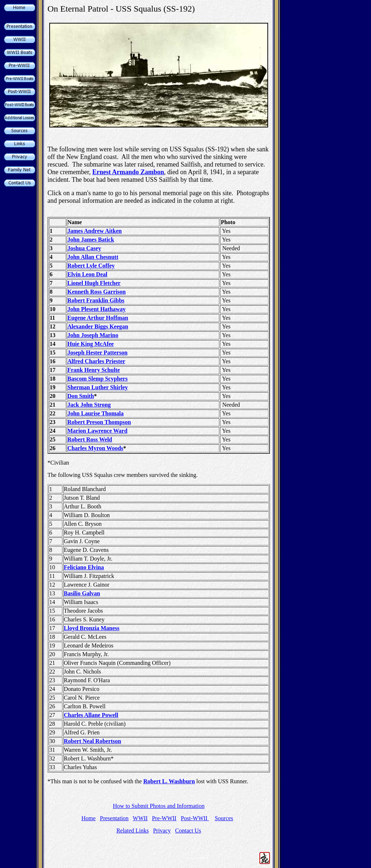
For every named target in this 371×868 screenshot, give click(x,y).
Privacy (162, 831)
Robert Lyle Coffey (91, 266)
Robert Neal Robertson (92, 741)
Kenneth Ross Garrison (97, 292)
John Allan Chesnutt (93, 257)
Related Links (132, 831)
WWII (140, 818)
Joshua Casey (84, 248)
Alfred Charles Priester (96, 361)
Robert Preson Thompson (99, 422)
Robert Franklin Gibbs (96, 300)
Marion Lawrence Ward (97, 431)
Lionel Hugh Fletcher (94, 283)
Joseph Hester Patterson (97, 353)
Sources (224, 818)
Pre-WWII (164, 818)
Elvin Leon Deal (87, 274)
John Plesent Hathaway (97, 309)
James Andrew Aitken (95, 231)
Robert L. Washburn (169, 781)
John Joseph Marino (93, 335)
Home (89, 818)
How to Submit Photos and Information (159, 806)
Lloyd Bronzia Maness (92, 628)
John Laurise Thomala (95, 413)
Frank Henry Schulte (94, 370)
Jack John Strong (89, 405)
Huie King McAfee (91, 344)
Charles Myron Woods (95, 448)
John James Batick (91, 240)
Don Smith (81, 396)
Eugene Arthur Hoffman (98, 318)
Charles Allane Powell (91, 715)
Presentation (114, 818)
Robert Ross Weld (90, 439)
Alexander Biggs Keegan (98, 326)
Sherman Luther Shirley (98, 387)
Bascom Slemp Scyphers (97, 379)
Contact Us (188, 831)
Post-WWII (195, 818)
